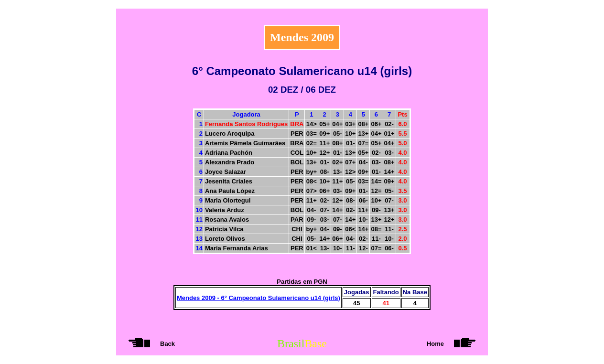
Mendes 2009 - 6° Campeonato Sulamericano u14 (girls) (259, 298)
